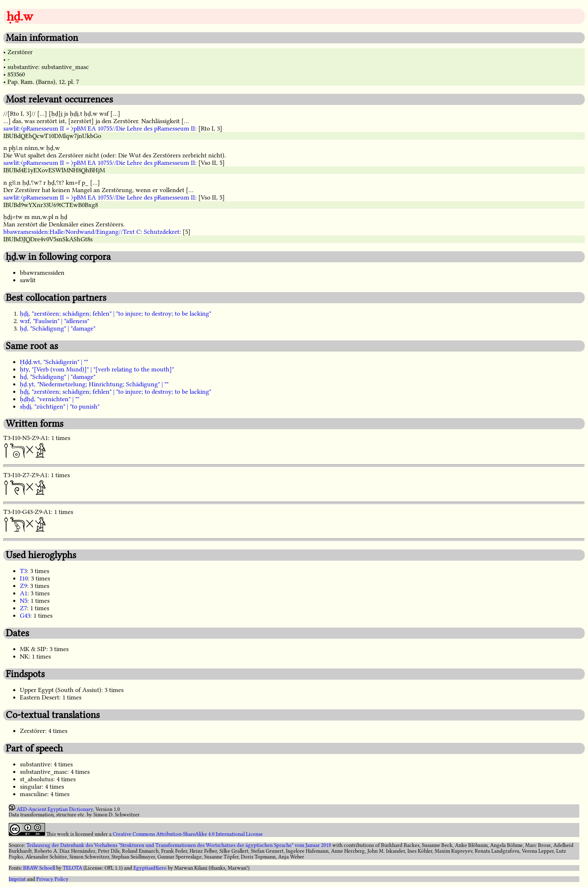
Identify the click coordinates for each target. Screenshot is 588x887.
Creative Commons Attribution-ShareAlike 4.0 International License (188, 834)
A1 (24, 593)
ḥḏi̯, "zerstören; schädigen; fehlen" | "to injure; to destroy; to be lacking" (115, 314)
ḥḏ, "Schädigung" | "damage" (58, 328)
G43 (25, 616)
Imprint (17, 879)
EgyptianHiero (150, 868)
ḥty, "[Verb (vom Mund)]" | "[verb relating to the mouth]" (97, 369)
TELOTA (73, 868)
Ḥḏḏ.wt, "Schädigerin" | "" (54, 362)
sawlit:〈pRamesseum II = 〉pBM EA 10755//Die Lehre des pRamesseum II (99, 128)
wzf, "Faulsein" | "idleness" (55, 321)
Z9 (23, 586)
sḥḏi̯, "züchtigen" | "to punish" (60, 407)
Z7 (23, 608)
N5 (24, 601)
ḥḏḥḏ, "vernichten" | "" (50, 399)
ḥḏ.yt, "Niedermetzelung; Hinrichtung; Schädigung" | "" (94, 384)
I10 (24, 578)
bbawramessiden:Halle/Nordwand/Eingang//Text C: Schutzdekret (91, 232)
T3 (23, 571)
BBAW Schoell (39, 868)
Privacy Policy (52, 879)
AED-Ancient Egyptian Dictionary (55, 809)
